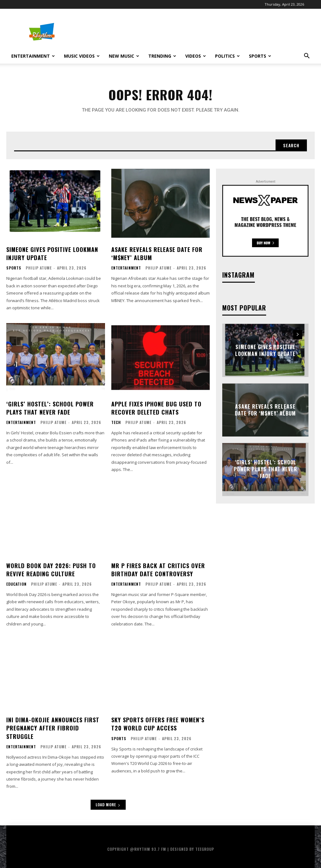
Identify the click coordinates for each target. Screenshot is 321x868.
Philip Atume (39, 268)
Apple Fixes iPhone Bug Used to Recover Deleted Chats (156, 408)
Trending (162, 56)
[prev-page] (286, 336)
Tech (116, 422)
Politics (227, 56)
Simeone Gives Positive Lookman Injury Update (52, 254)
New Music (124, 56)
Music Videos (82, 56)
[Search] (291, 146)
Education (16, 583)
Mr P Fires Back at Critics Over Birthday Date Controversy (158, 569)
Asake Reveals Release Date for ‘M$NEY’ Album (157, 254)
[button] (307, 57)
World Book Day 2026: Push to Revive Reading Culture (51, 569)
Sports (260, 56)
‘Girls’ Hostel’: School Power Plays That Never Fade (50, 408)
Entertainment (33, 56)
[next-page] (298, 336)
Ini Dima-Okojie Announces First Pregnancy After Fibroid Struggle (53, 726)
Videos (196, 56)
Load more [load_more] (108, 803)
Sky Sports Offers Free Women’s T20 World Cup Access (158, 722)
